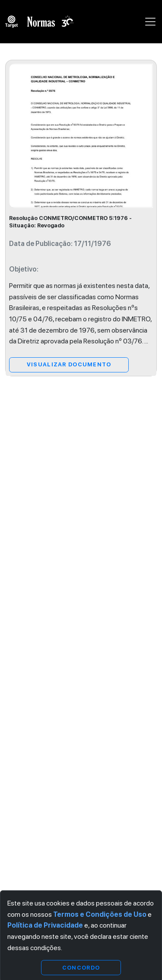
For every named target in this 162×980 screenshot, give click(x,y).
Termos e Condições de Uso (100, 914)
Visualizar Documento (69, 364)
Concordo (81, 967)
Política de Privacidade (45, 925)
